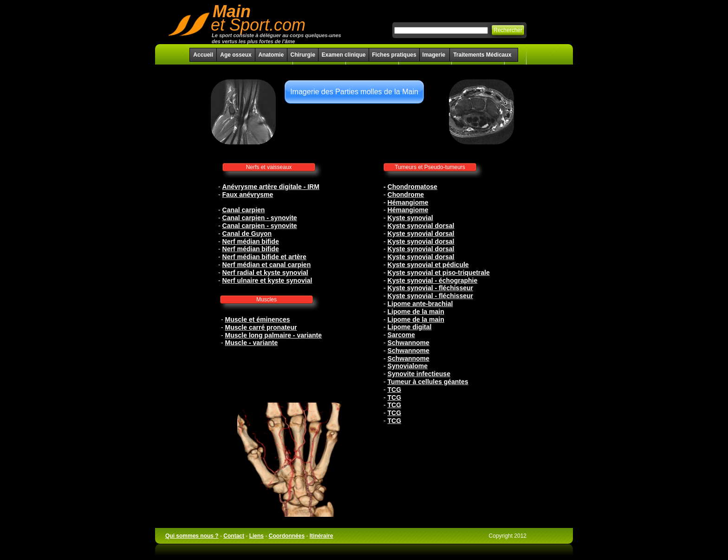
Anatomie (271, 55)
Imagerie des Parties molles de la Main (354, 92)
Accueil (203, 55)
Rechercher (508, 30)
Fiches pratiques (394, 55)
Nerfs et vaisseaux (269, 167)
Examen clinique (344, 55)
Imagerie (435, 55)
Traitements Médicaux (482, 55)
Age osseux (236, 55)
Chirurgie (302, 55)
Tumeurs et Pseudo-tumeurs (430, 167)
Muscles (266, 300)
